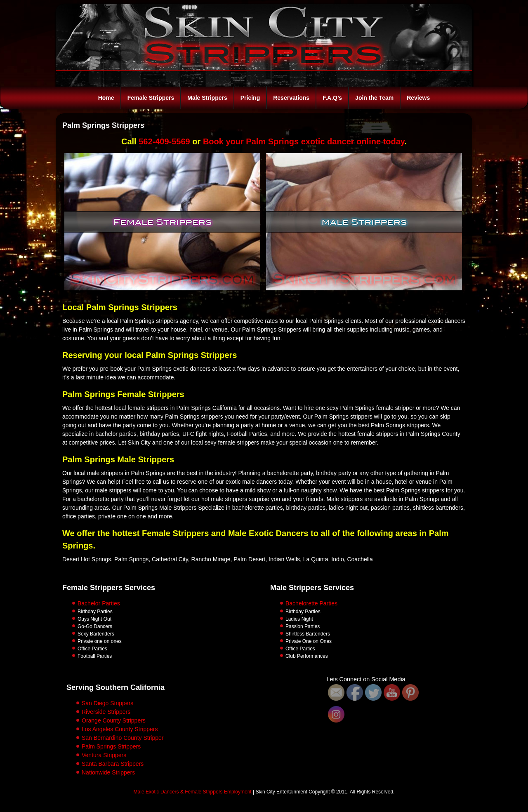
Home (106, 98)
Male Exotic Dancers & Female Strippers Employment (193, 792)
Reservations (291, 98)
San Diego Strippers (107, 703)
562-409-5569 (164, 141)
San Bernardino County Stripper (123, 738)
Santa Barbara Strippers (113, 764)
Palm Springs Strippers (111, 746)
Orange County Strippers (114, 720)
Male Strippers (207, 98)
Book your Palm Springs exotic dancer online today (304, 141)
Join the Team (374, 98)
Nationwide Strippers (108, 772)
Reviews (418, 98)
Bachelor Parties (99, 603)
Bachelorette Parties (311, 603)
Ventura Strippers (104, 755)
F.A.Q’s (332, 98)
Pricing (250, 98)
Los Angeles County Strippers (120, 729)
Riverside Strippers (106, 712)
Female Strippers (151, 98)
